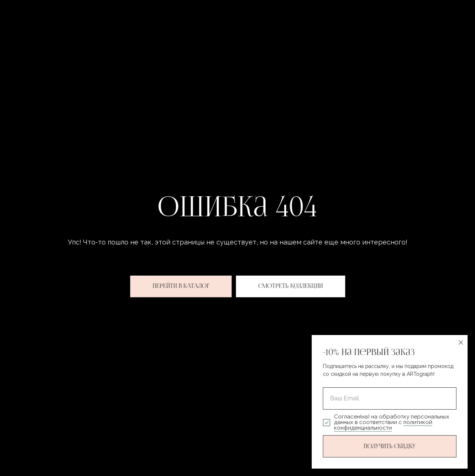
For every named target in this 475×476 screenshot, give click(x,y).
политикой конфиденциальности (383, 425)
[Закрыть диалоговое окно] (461, 342)
